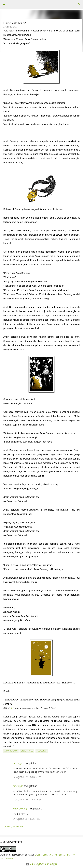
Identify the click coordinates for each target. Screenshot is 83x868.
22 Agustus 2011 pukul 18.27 (27, 777)
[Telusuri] (79, 5)
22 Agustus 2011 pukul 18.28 (27, 800)
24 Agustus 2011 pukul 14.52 (27, 819)
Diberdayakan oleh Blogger (41, 864)
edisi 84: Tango (27, 751)
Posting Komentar (14, 827)
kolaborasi (42, 751)
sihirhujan (18, 764)
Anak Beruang (11, 751)
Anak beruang (20, 809)
